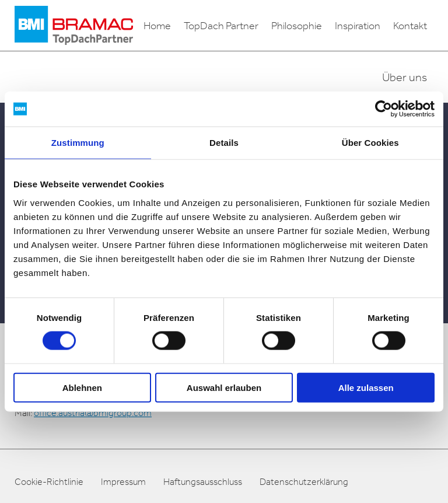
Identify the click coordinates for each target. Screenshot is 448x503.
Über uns (405, 77)
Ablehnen (82, 387)
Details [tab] (224, 143)
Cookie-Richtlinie (49, 482)
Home (157, 26)
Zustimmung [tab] (78, 143)
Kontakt (410, 26)
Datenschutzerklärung (304, 482)
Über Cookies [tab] (370, 143)
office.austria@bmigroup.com (93, 413)
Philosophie (297, 26)
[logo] (74, 25)
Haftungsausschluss (203, 482)
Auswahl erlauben (224, 387)
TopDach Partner (221, 26)
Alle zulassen (366, 387)
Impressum (123, 482)
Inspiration (358, 26)
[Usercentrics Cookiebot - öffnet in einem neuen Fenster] (384, 109)
